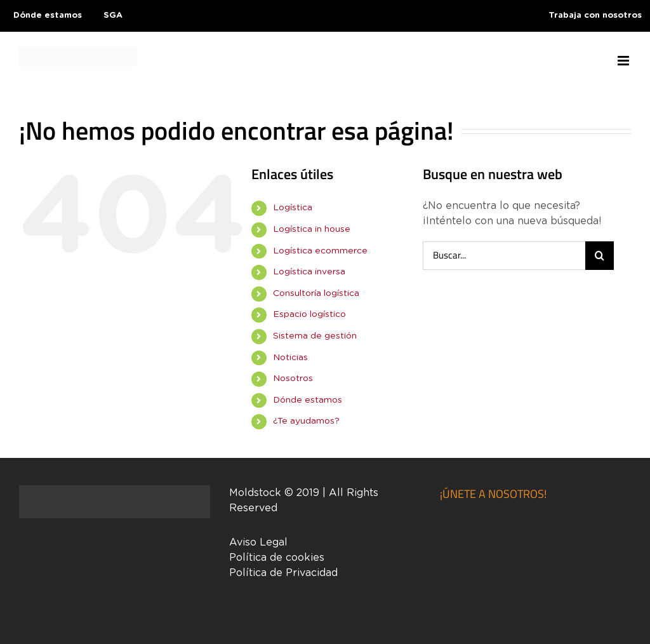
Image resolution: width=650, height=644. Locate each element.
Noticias (290, 358)
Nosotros (293, 379)
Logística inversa (309, 272)
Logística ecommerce (320, 251)
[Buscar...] (504, 256)
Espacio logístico (309, 314)
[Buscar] (600, 256)
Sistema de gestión (315, 336)
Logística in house (312, 229)
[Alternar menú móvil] (624, 61)
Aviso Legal (258, 542)
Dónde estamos (308, 400)
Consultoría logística (316, 293)
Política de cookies (277, 558)
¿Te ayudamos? (306, 421)
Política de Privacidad (283, 573)
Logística (293, 208)
